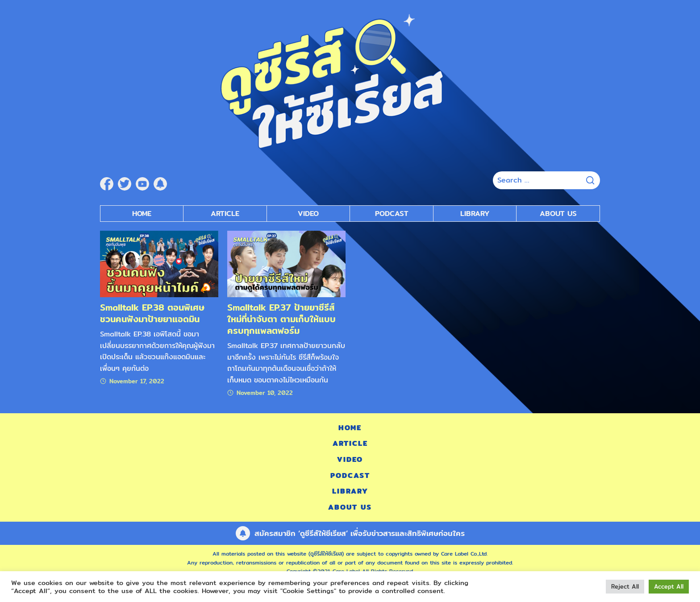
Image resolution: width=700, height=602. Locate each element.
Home (142, 214)
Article (225, 214)
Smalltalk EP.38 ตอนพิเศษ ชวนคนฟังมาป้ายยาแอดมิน (152, 313)
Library (475, 214)
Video (350, 459)
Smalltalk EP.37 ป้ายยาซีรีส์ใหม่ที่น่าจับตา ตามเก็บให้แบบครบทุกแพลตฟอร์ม (281, 319)
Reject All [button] (625, 586)
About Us (558, 214)
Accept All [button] (669, 586)
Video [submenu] (308, 214)
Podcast (350, 475)
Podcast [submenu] (392, 214)
